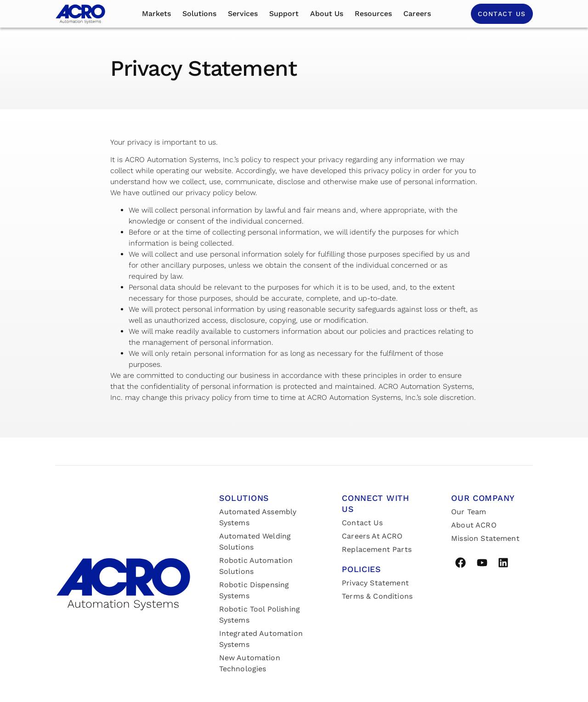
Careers (417, 14)
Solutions (199, 14)
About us (327, 14)
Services (243, 14)
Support (284, 14)
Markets (156, 14)
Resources (373, 14)
